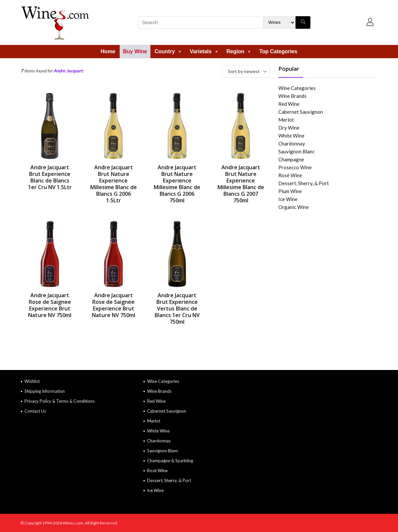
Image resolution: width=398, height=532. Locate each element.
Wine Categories (297, 88)
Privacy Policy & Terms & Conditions (60, 401)
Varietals (204, 51)
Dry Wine (289, 128)
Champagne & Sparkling (170, 461)
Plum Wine (290, 191)
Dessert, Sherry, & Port (304, 183)
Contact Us (35, 411)
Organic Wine (294, 207)
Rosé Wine (290, 175)
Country (168, 51)
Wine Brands (292, 96)
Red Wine (289, 104)
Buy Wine (135, 51)
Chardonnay (292, 143)
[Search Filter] (279, 22)
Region (239, 51)
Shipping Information (45, 391)
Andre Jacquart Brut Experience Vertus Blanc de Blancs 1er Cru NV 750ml (177, 308)
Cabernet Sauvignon (301, 112)
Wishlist (32, 381)
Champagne (291, 159)
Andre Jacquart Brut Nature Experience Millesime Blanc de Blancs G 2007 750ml (241, 184)
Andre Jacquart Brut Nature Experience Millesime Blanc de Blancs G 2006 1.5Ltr (114, 184)
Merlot (286, 120)
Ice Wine (288, 199)
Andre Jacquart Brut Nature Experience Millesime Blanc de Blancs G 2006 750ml (177, 184)
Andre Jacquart (68, 71)
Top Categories (278, 51)
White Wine (291, 136)
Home (108, 51)
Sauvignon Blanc (297, 151)
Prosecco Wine (295, 167)
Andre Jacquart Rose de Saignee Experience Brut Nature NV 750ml (50, 305)
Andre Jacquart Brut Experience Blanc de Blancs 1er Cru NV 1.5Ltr (50, 177)
